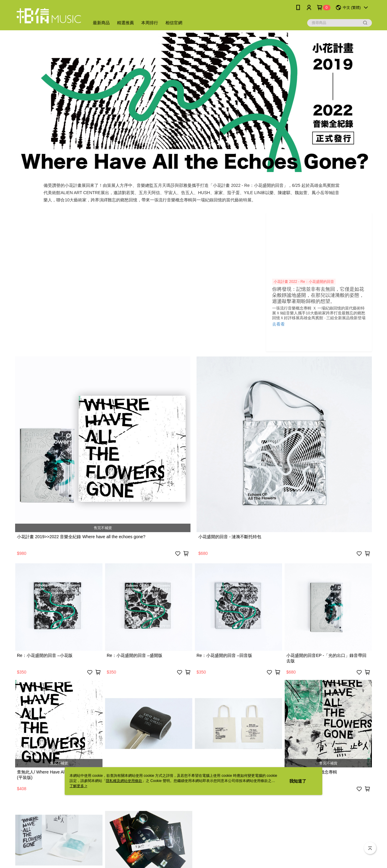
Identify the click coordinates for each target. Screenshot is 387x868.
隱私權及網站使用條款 (124, 781)
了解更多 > (78, 786)
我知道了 (298, 781)
